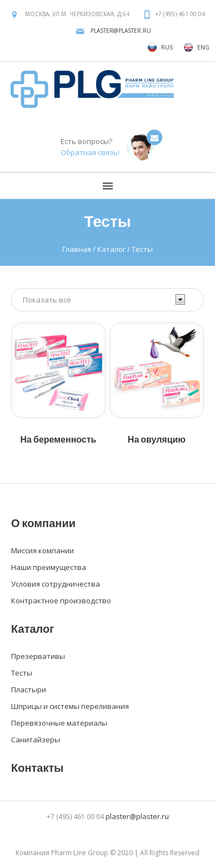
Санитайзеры (36, 740)
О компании (43, 523)
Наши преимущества (49, 567)
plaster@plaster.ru (121, 31)
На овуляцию (157, 439)
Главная (77, 249)
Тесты (22, 673)
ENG (197, 47)
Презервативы (38, 656)
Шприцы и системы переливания (70, 706)
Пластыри (29, 690)
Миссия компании (42, 550)
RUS (160, 47)
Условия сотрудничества (56, 584)
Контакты (37, 767)
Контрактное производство (61, 601)
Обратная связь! (90, 152)
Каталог (111, 249)
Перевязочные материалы (59, 723)
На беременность (59, 439)
